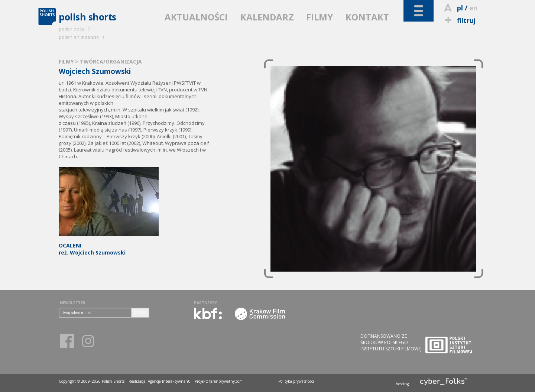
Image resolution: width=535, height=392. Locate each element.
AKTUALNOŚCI (196, 17)
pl (460, 8)
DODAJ (140, 313)
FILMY (320, 17)
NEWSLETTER (73, 303)
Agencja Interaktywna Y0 (169, 381)
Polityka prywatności (296, 381)
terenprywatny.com (226, 381)
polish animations (83, 37)
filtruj (459, 20)
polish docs (75, 29)
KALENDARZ (267, 17)
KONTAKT (367, 17)
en (473, 8)
